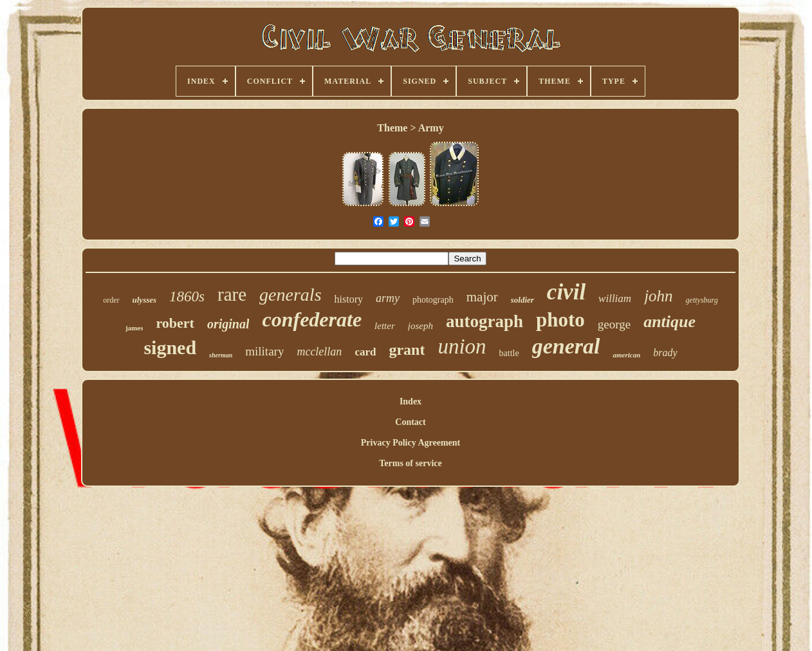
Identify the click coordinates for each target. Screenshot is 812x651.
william (615, 298)
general (566, 346)
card (365, 352)
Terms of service (410, 463)
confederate (312, 319)
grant (407, 350)
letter (385, 326)
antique (669, 322)
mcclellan (319, 352)
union (462, 346)
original (228, 324)
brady (665, 353)
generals (290, 295)
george (614, 324)
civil (566, 292)
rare (232, 294)
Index (411, 401)
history (349, 299)
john (658, 296)
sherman (221, 355)
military (264, 351)
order (111, 300)
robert (175, 323)
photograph (433, 300)
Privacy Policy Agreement (411, 443)
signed (170, 347)
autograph (484, 321)
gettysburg (702, 300)
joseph (420, 326)
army (388, 298)
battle (509, 353)
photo (560, 320)
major (482, 297)
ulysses (145, 300)
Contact (410, 422)
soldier (522, 300)
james (134, 328)
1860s (187, 297)
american (626, 355)
